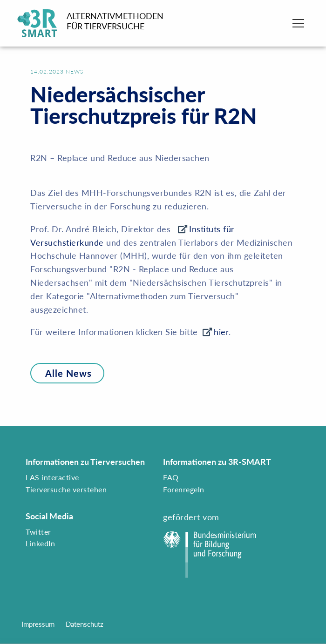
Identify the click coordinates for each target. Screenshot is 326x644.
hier (221, 332)
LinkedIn (40, 543)
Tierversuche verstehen (66, 489)
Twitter (38, 532)
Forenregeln (184, 489)
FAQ (171, 477)
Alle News (61, 373)
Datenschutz (85, 624)
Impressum (38, 624)
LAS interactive (52, 477)
